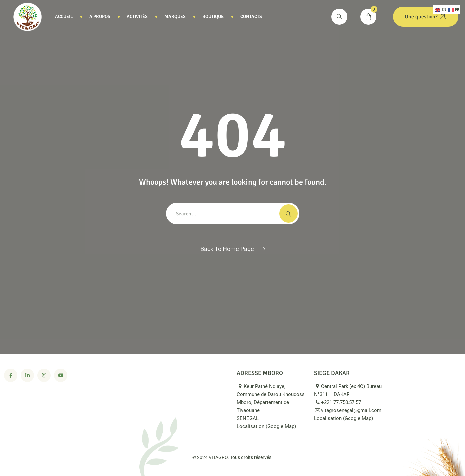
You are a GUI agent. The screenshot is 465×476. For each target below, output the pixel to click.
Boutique (213, 16)
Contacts (251, 16)
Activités (137, 16)
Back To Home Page (227, 249)
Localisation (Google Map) (270, 426)
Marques (175, 16)
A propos (100, 16)
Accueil (64, 16)
